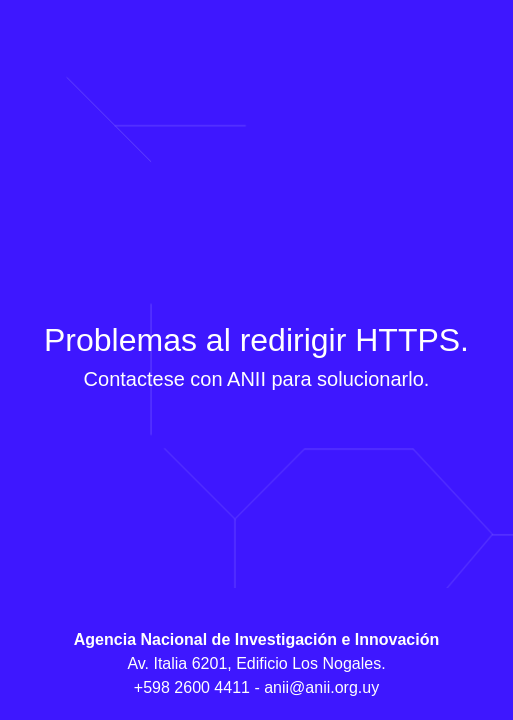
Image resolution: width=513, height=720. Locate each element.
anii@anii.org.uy (321, 687)
